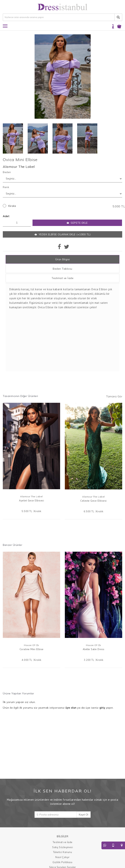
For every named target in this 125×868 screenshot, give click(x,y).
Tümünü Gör (114, 396)
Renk (6, 187)
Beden (7, 172)
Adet (6, 216)
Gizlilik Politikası (62, 862)
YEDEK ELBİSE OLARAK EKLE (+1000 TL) (62, 234)
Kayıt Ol (84, 815)
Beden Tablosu (62, 269)
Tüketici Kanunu (63, 852)
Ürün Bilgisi (63, 259)
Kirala (12, 206)
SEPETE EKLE (77, 223)
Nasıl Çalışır (62, 857)
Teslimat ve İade (62, 278)
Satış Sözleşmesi (62, 847)
